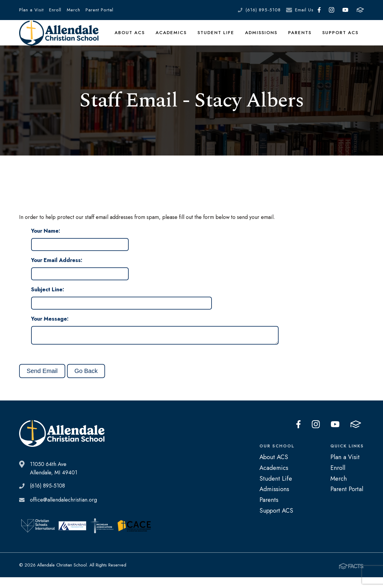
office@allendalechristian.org (63, 511)
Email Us (304, 10)
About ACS (136, 37)
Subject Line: (48, 299)
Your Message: (50, 328)
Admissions (264, 37)
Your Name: (46, 240)
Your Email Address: (57, 269)
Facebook (319, 10)
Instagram (332, 10)
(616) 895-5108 (263, 10)
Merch (73, 10)
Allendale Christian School (61, 37)
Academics (176, 37)
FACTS (360, 10)
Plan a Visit (31, 10)
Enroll (55, 10)
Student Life (219, 37)
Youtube (345, 10)
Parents (302, 37)
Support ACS (341, 37)
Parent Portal (99, 10)
